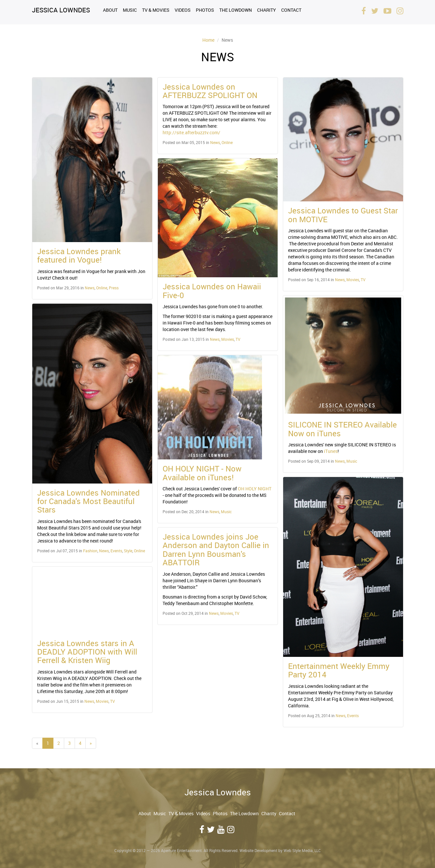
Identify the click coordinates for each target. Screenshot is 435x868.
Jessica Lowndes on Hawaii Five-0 (212, 291)
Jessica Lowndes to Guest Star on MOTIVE (343, 215)
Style (128, 551)
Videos (183, 10)
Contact (291, 10)
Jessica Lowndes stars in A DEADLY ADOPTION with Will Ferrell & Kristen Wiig (87, 652)
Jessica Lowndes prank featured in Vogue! (79, 255)
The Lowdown (236, 10)
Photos (205, 10)
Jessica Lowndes (61, 10)
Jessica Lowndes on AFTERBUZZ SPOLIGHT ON (210, 91)
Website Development (258, 850)
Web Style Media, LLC (302, 850)
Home (208, 40)
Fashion (90, 551)
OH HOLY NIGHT (255, 489)
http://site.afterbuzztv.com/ (191, 132)
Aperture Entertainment (181, 850)
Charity (267, 10)
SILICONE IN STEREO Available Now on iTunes (342, 429)
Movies (102, 701)
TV (113, 701)
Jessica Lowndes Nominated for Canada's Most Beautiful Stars (88, 501)
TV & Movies (156, 10)
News (90, 288)
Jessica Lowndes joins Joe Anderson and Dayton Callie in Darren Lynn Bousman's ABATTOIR (216, 550)
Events (116, 551)
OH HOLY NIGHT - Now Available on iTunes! (202, 473)
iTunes (331, 451)
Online (102, 288)
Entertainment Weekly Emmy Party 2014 (339, 670)
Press (114, 288)
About (110, 10)
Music (130, 10)
